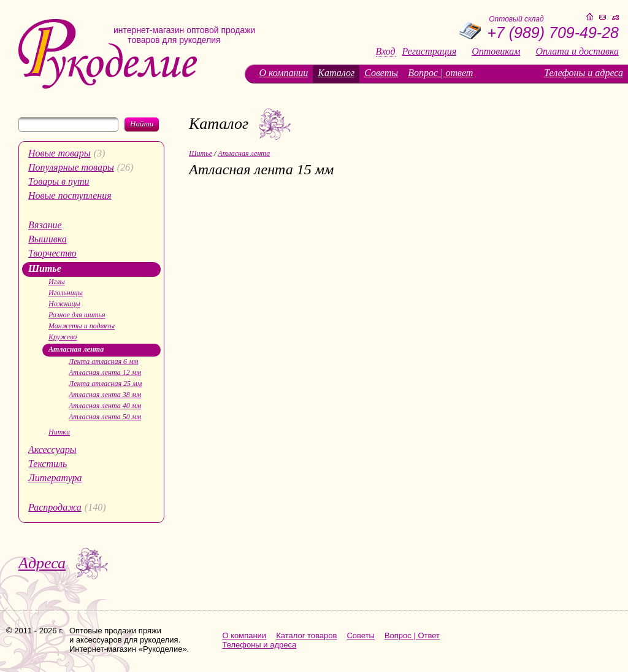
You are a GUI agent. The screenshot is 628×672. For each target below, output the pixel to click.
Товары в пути (59, 181)
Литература (55, 478)
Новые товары (59, 153)
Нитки (59, 432)
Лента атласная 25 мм (105, 384)
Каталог (336, 73)
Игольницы (66, 293)
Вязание (45, 225)
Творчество (52, 253)
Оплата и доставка (577, 52)
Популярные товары (71, 167)
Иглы (57, 282)
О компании (283, 73)
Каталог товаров (306, 635)
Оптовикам (496, 52)
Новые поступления (70, 195)
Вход (386, 52)
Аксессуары (52, 450)
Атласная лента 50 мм (105, 417)
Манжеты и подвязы (82, 326)
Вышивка (48, 239)
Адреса (42, 563)
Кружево (63, 337)
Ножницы (64, 304)
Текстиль (48, 464)
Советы (381, 73)
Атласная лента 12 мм (105, 373)
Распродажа (55, 507)
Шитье (45, 268)
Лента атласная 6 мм (103, 361)
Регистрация (430, 52)
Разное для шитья (77, 315)
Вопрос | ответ (440, 73)
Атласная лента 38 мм (105, 395)
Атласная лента (76, 349)
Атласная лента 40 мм (105, 406)
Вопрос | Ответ (412, 635)
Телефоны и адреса (584, 73)
